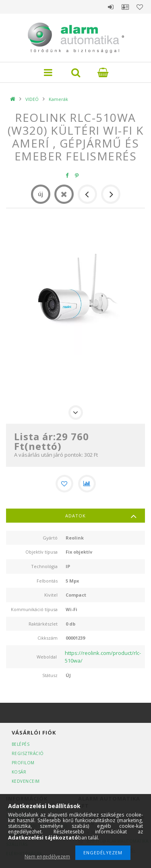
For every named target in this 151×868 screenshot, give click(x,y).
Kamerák (58, 99)
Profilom (23, 763)
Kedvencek (140, 7)
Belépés (111, 7)
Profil (125, 7)
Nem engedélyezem (47, 857)
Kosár (19, 772)
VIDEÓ (32, 99)
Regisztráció (28, 753)
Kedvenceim (26, 781)
